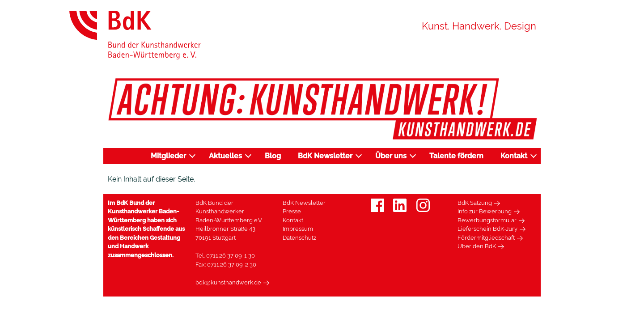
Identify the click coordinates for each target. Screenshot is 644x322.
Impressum (298, 229)
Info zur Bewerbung (485, 211)
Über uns (391, 156)
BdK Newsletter (325, 156)
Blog (273, 156)
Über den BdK (477, 246)
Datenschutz (299, 238)
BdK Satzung (475, 203)
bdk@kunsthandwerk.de (228, 282)
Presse (292, 211)
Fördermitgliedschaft (486, 238)
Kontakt (514, 156)
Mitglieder (168, 156)
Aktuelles (225, 156)
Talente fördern (456, 156)
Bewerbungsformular (487, 220)
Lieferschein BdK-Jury (487, 229)
